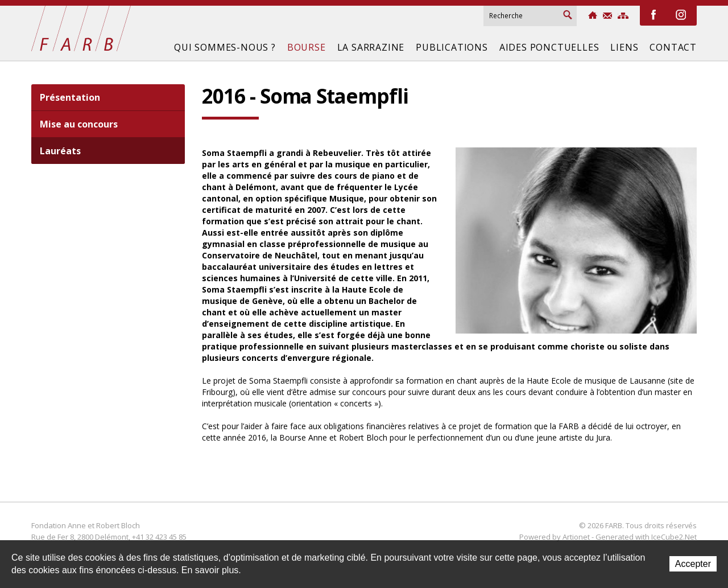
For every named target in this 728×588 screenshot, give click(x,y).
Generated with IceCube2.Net (646, 537)
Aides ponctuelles (549, 47)
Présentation (70, 97)
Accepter (693, 564)
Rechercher (568, 15)
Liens (624, 47)
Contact (607, 16)
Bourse (307, 47)
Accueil (593, 15)
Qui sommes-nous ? (225, 47)
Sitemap (623, 16)
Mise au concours (79, 124)
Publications (452, 47)
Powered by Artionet (555, 537)
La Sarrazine (371, 47)
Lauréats (60, 151)
